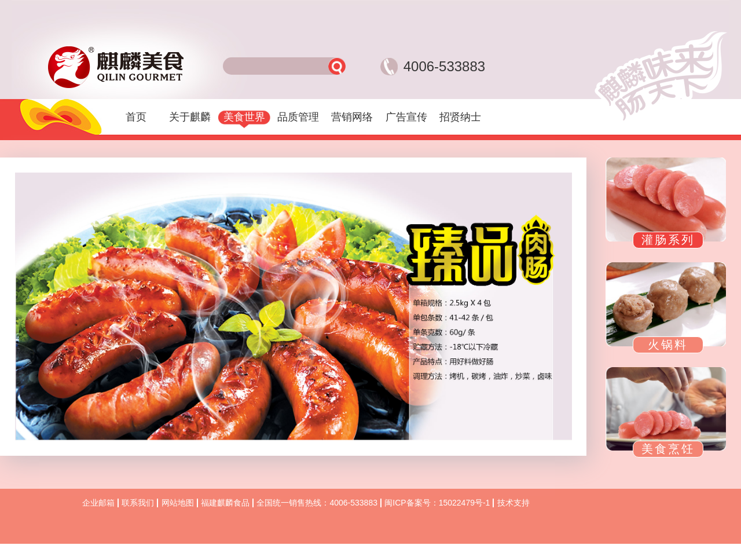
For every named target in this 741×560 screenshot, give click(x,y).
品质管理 (298, 117)
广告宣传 (406, 117)
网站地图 (178, 503)
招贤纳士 (460, 117)
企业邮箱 (98, 503)
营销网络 (352, 117)
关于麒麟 (190, 117)
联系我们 (138, 503)
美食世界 (244, 117)
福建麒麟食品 (225, 503)
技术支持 (513, 503)
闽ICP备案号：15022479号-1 (437, 503)
